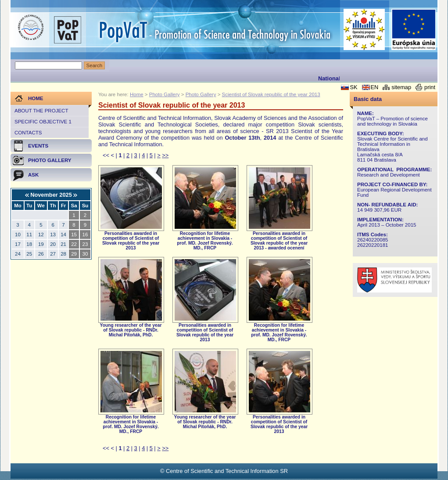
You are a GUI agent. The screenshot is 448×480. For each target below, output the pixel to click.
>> (165, 155)
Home (137, 94)
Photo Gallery (165, 94)
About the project (41, 111)
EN (375, 87)
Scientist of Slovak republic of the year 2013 (271, 94)
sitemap (401, 87)
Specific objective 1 (43, 122)
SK (353, 87)
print (430, 87)
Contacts (28, 133)
